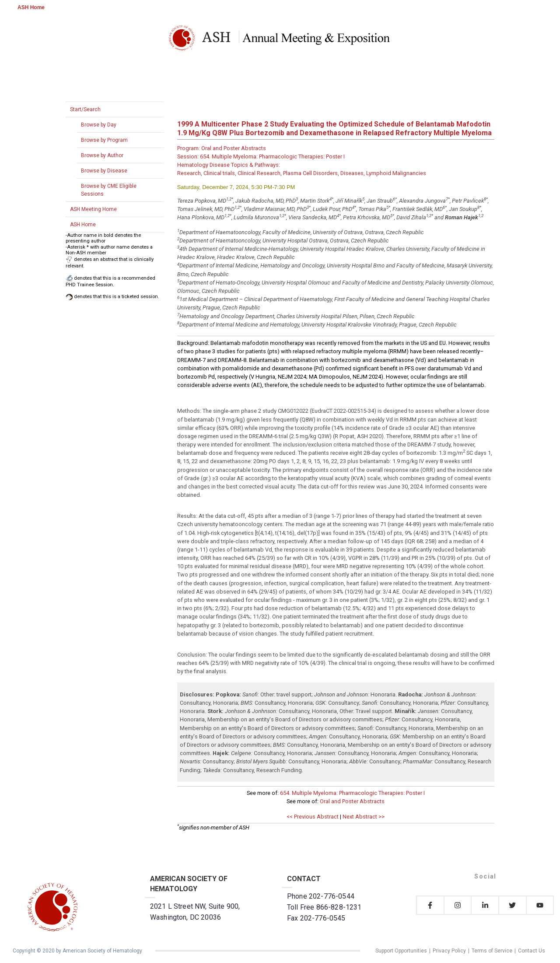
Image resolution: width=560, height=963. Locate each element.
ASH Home (31, 7)
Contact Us (532, 951)
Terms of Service (492, 951)
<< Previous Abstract (313, 817)
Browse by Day (99, 125)
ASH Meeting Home (93, 209)
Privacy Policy (449, 951)
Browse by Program (104, 140)
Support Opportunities (401, 951)
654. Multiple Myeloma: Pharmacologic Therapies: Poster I (352, 793)
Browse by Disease (104, 171)
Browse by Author (102, 155)
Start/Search (85, 109)
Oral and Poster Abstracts (352, 801)
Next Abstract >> (364, 817)
